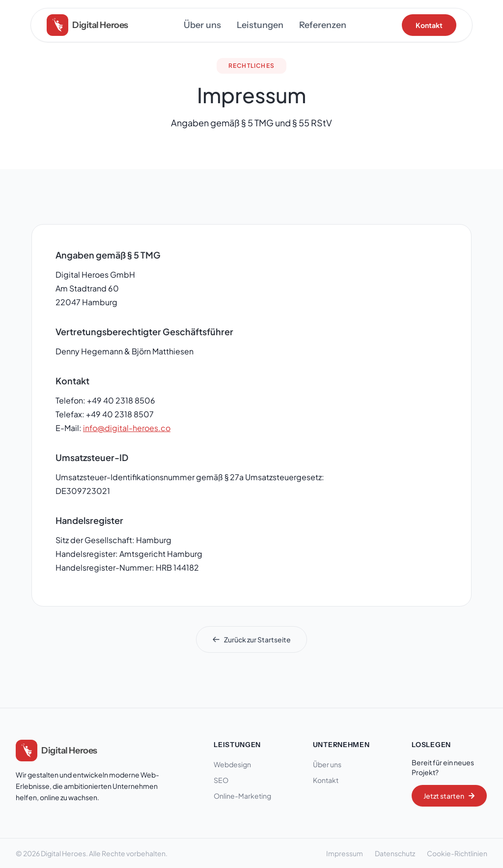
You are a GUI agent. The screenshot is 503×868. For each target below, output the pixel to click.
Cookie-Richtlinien (457, 853)
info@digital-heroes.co (127, 428)
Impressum (345, 853)
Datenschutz (395, 853)
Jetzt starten (449, 796)
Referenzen (323, 25)
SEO (224, 780)
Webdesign (236, 764)
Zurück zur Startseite (251, 639)
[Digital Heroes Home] (87, 25)
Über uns (202, 25)
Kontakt (429, 25)
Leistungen (260, 25)
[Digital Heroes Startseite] (56, 751)
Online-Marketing (246, 796)
